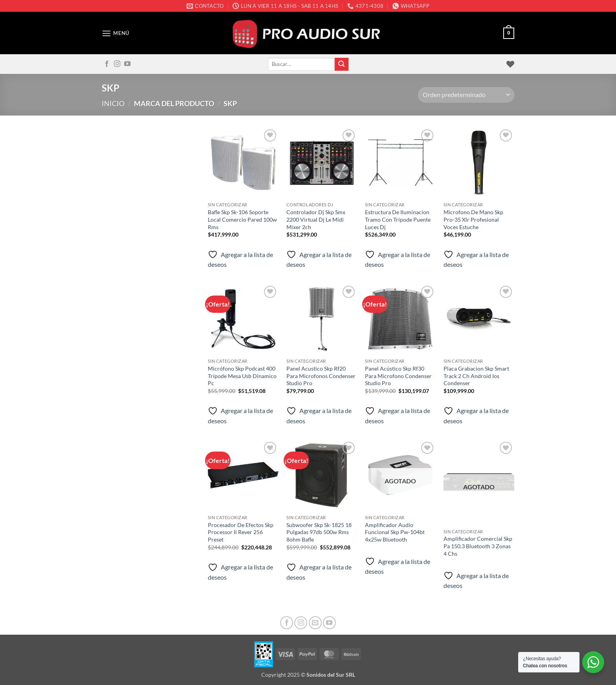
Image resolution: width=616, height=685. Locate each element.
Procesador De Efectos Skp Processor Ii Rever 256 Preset (241, 532)
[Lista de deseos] (510, 64)
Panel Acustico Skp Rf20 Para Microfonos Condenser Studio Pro (321, 376)
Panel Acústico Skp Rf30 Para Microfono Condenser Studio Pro (398, 376)
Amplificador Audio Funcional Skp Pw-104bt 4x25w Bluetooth (395, 532)
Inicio (113, 103)
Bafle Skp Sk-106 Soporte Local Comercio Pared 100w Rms (242, 219)
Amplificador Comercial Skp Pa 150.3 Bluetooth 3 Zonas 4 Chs (478, 546)
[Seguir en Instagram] (117, 64)
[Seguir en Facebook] (107, 64)
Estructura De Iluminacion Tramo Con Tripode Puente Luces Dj (398, 219)
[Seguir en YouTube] (127, 64)
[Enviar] (341, 64)
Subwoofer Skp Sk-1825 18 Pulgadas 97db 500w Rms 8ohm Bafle (319, 532)
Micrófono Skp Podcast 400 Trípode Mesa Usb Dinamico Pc (242, 376)
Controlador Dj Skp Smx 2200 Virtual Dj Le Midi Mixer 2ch (316, 219)
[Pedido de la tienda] (466, 95)
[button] (115, 33)
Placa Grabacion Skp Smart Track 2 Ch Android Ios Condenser (476, 376)
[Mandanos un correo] (315, 623)
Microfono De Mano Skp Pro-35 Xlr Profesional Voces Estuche (473, 219)
